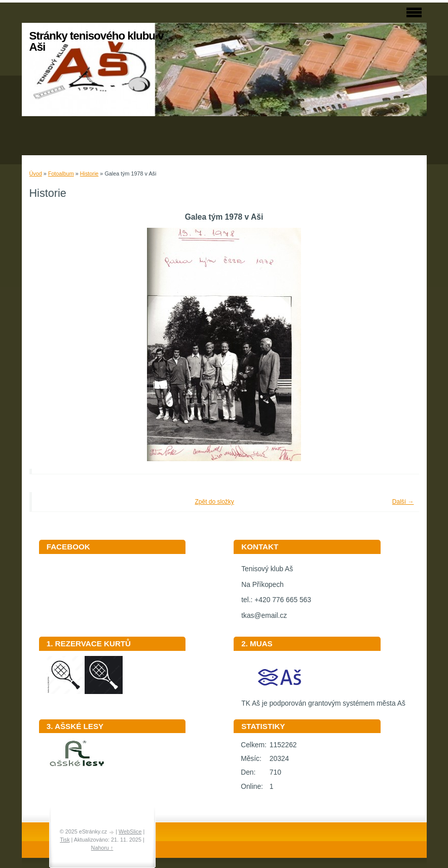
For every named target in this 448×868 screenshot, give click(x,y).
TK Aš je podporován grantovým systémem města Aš (323, 700)
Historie (89, 173)
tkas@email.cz (264, 616)
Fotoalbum (61, 173)
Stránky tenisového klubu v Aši (97, 41)
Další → (403, 502)
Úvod (36, 173)
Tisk (65, 840)
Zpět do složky (214, 502)
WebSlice (130, 831)
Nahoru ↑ (102, 848)
